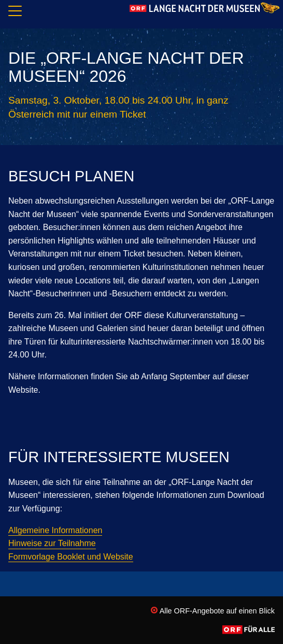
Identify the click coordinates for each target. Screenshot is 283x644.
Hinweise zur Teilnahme (52, 543)
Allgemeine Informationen (55, 530)
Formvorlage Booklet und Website (71, 557)
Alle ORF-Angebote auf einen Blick (213, 611)
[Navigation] (15, 13)
